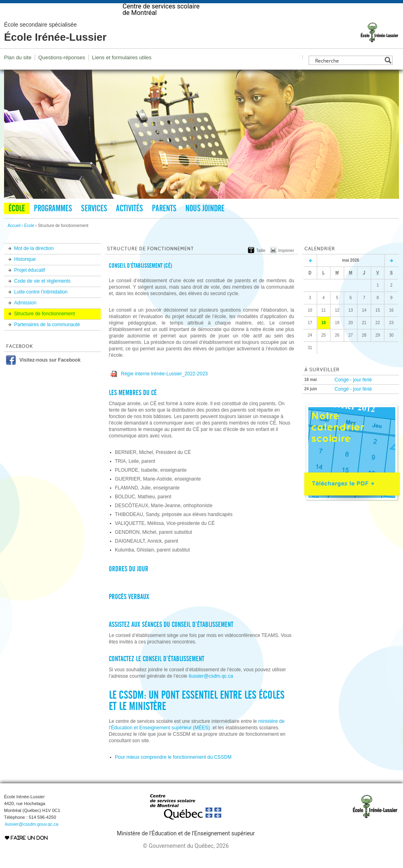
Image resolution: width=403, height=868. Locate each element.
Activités (130, 225)
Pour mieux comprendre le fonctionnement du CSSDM (173, 773)
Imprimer (286, 267)
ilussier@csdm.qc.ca (211, 692)
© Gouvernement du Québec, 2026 (186, 862)
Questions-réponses (62, 74)
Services (94, 225)
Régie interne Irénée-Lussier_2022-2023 (164, 390)
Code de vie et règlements (42, 297)
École (17, 225)
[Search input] (348, 76)
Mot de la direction (34, 264)
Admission (25, 319)
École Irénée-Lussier (55, 48)
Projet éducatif (30, 286)
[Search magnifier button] (388, 76)
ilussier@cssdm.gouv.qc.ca (32, 840)
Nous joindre (205, 225)
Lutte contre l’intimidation (41, 308)
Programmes (53, 225)
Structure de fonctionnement (45, 330)
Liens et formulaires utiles (122, 74)
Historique (25, 275)
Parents (164, 225)
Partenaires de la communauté (47, 341)
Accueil (14, 242)
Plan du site (18, 74)
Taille (261, 267)
